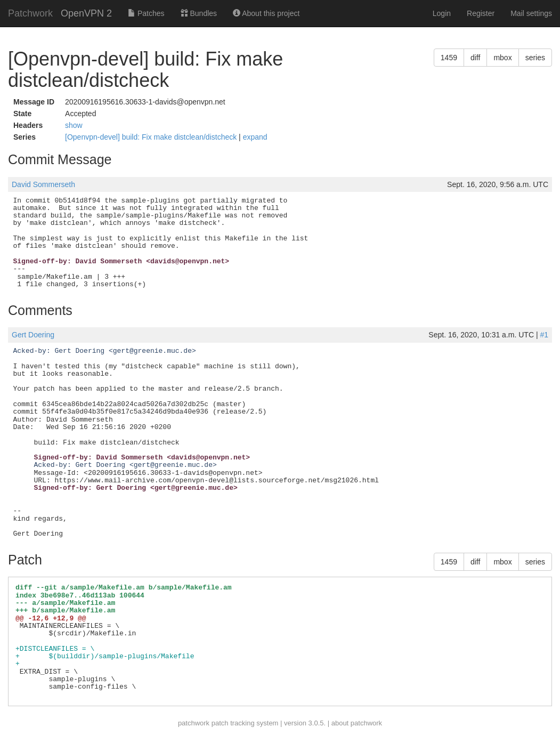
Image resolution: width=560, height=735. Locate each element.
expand (255, 137)
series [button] (535, 58)
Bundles (199, 13)
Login (442, 13)
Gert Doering (33, 335)
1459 (449, 58)
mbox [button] (502, 58)
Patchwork (30, 13)
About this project (266, 13)
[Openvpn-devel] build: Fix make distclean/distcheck (152, 137)
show (74, 125)
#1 (544, 335)
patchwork (194, 723)
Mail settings (531, 13)
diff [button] (475, 58)
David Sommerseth (43, 184)
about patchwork (357, 723)
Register (481, 13)
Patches (146, 13)
